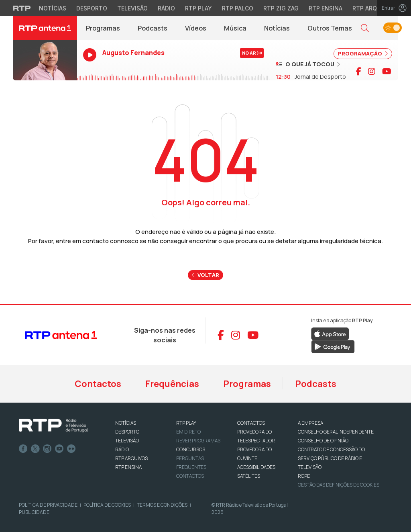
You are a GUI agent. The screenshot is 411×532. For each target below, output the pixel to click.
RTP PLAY (186, 423)
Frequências (172, 384)
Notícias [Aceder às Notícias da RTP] (53, 8)
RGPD (304, 476)
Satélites (249, 476)
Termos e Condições (162, 505)
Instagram (47, 449)
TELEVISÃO (127, 441)
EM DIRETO (188, 432)
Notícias (277, 28)
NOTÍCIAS (126, 423)
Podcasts (153, 28)
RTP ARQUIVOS (131, 458)
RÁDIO (122, 449)
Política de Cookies (107, 505)
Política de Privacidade (48, 505)
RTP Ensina (128, 467)
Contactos (98, 384)
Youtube (59, 449)
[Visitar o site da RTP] (22, 8)
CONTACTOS (251, 423)
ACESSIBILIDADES (256, 467)
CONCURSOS (191, 449)
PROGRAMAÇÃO (363, 53)
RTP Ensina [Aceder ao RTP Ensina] (326, 8)
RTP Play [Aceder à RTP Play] (198, 8)
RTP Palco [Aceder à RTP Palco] (238, 8)
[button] (365, 28)
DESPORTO (127, 432)
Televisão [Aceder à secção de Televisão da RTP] (132, 8)
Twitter (35, 449)
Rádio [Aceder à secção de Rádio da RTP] (166, 8)
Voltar (205, 275)
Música (235, 28)
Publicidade (34, 512)
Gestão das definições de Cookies (339, 485)
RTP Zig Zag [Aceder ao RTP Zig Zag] (281, 8)
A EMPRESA (310, 423)
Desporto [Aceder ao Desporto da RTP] (92, 8)
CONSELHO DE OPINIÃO (323, 441)
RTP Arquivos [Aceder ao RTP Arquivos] (373, 8)
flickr (71, 449)
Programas (103, 28)
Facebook (23, 449)
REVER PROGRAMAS (198, 441)
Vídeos (196, 28)
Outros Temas (330, 28)
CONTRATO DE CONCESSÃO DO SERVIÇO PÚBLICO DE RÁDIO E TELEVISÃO (331, 458)
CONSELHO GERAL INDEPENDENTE (336, 432)
